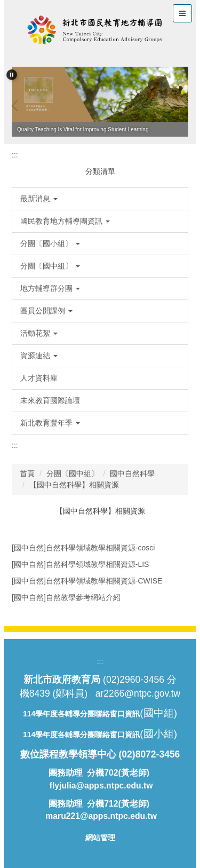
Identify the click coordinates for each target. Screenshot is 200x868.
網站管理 (100, 838)
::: (15, 155)
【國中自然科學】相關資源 (74, 485)
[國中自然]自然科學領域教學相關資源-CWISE (87, 581)
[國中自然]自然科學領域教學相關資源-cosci (83, 548)
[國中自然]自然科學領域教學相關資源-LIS (80, 564)
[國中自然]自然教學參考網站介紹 (66, 597)
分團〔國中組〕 (73, 474)
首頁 (27, 474)
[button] (12, 75)
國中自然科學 (132, 474)
